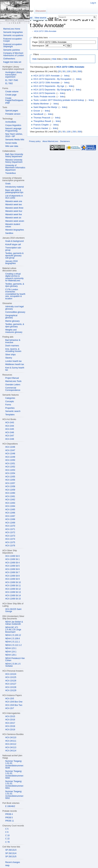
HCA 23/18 (10, 726)
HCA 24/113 (11, 747)
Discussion (41, 11)
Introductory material (14, 187)
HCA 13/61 (10, 496)
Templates (10, 415)
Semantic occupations (13, 35)
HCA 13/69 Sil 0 (12, 556)
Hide (35, 59)
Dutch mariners (12, 346)
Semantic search (13, 411)
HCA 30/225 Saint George (13, 610)
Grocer (37, 111)
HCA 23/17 (10, 723)
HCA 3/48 (10, 439)
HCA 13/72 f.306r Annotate (47, 83)
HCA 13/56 (10, 480)
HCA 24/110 (11, 737)
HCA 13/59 (10, 490)
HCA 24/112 (11, 744)
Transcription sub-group (13, 249)
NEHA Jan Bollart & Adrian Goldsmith (14, 623)
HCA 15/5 (10, 699)
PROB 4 (9, 814)
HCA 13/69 (10, 523)
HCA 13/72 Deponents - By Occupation (52, 79)
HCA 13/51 (10, 464)
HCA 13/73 (10, 536)
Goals (8, 184)
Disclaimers (65, 141)
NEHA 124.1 (11, 652)
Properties (10, 408)
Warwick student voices (13, 225)
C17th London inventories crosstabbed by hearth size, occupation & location (15, 294)
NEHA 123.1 (11, 648)
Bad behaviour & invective (13, 341)
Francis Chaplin (41, 125)
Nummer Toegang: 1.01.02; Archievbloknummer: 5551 (14, 785)
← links (65, 76)
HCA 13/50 (10, 460)
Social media (11, 143)
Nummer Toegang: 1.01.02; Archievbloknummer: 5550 (14, 775)
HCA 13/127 (11, 684)
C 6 (7, 832)
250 (74, 71)
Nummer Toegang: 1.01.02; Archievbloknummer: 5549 (14, 765)
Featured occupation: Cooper (13, 40)
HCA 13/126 (11, 681)
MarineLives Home (12, 29)
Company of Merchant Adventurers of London (13, 54)
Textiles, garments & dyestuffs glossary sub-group (14, 256)
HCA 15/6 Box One (14, 702)
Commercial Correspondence (13, 389)
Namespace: (38, 46)
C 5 (7, 829)
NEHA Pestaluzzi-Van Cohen (15, 659)
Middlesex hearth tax (15, 364)
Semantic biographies (13, 32)
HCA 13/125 (11, 677)
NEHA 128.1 (11, 655)
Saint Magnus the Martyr (45, 107)
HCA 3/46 (10, 432)
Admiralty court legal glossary (14, 308)
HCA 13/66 (10, 513)
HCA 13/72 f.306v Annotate (45, 31)
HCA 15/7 (10, 708)
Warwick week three (14, 208)
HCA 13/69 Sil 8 (12, 576)
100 (69, 71)
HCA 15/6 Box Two (14, 705)
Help (7, 865)
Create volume (12, 92)
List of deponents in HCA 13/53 (14, 197)
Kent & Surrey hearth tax (15, 369)
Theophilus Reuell (42, 121)
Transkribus (10, 173)
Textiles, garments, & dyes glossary (15, 285)
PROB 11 (10, 821)
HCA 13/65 (10, 510)
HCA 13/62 (10, 500)
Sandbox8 (38, 114)
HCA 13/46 (10, 447)
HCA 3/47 (10, 436)
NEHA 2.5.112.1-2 (13, 645)
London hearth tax (13, 361)
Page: (35, 42)
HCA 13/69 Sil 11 (13, 586)
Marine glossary (12, 321)
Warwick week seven (15, 221)
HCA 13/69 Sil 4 (12, 563)
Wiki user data (12, 146)
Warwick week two (14, 205)
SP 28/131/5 (11, 857)
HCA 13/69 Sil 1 (12, 559)
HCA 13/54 (10, 473)
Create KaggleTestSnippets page (14, 100)
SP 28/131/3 (11, 850)
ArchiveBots (11, 122)
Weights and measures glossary (14, 331)
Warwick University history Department (14, 161)
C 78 (7, 842)
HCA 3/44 (10, 426)
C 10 (7, 835)
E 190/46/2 (10, 806)
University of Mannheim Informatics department (15, 168)
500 (80, 71)
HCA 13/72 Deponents (44, 93)
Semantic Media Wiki (15, 140)
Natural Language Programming (13, 130)
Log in (93, 3)
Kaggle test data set (12, 62)
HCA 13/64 (10, 506)
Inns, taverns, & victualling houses (13, 350)
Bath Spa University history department (14, 155)
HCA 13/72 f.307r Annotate (47, 76)
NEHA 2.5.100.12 (13, 635)
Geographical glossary (11, 317)
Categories (10, 398)
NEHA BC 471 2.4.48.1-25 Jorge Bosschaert (13, 630)
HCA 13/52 (10, 467)
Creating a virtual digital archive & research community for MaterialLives (14, 277)
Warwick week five (14, 214)
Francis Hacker (41, 128)
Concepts (10, 401)
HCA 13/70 (10, 526)
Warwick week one (14, 201)
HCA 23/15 (10, 716)
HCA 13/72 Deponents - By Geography (52, 90)
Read (30, 18)
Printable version (13, 114)
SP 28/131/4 (11, 853)
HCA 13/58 (10, 486)
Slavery (9, 358)
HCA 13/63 (10, 503)
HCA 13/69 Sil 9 (12, 579)
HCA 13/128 (11, 687)
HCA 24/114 (11, 751)
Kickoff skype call (13, 244)
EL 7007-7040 (12, 80)
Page (31, 11)
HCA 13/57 (10, 483)
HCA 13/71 (10, 529)
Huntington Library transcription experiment (14, 75)
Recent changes (13, 862)
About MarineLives (50, 141)
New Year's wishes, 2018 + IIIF (14, 135)
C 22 (7, 839)
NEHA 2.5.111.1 (13, 642)
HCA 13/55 (10, 477)
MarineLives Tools (13, 381)
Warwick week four (14, 211)
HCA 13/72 (10, 532)
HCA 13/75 (10, 542)
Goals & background (14, 241)
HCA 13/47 (10, 450)
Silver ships (10, 355)
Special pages (12, 111)
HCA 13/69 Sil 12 (13, 589)
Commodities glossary (15, 312)
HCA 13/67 (10, 516)
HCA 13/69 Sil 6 (12, 569)
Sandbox (9, 233)
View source (40, 18)
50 (64, 71)
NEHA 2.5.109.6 (13, 639)
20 (60, 71)
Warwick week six (13, 218)
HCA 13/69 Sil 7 (12, 572)
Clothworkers (9, 59)
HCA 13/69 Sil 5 (12, 566)
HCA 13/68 (10, 519)
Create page (11, 95)
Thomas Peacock (42, 118)
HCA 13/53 (10, 470)
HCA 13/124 (11, 674)
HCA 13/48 (10, 454)
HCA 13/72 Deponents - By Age (49, 86)
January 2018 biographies (11, 262)
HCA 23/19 (10, 730)
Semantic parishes (12, 50)
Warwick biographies (15, 230)
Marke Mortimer (41, 104)
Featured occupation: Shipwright (13, 46)
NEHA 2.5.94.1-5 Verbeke (13, 665)
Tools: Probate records (44, 97)
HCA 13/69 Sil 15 (13, 599)
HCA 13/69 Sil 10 (13, 582)
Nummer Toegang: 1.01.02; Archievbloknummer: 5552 (14, 795)
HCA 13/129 (11, 690)
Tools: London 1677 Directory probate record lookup (59, 100)
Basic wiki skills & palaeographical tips (14, 191)
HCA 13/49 (10, 457)
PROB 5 (9, 818)
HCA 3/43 (10, 423)
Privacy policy (35, 141)
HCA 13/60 (10, 493)
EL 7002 (9, 83)
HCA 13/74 (10, 539)
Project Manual (12, 378)
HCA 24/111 (11, 741)
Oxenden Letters (13, 385)
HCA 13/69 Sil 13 (13, 592)
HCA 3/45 (10, 429)
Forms (8, 405)
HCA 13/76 (10, 546)
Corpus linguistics (13, 125)
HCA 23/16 (10, 720)
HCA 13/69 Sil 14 (13, 596)
